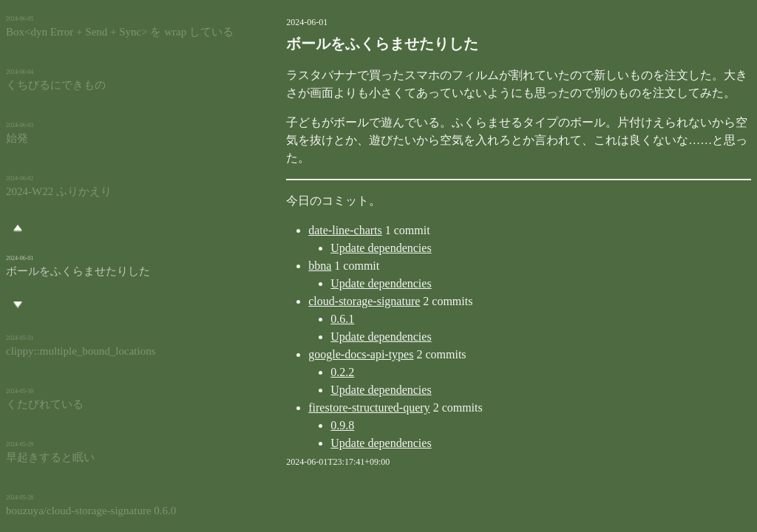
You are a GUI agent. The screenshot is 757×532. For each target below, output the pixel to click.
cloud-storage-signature (311, 283)
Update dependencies (327, 230)
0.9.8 (289, 407)
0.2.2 (289, 354)
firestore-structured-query (316, 390)
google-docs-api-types (308, 337)
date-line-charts (292, 212)
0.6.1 (289, 301)
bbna (267, 248)
